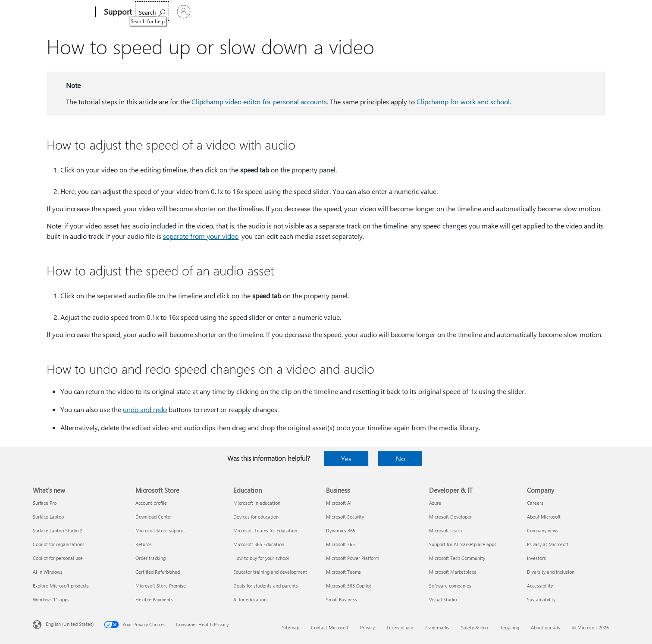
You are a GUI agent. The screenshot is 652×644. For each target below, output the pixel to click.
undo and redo (145, 409)
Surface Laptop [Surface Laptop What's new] (48, 517)
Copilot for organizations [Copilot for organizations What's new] (59, 544)
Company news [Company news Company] (543, 530)
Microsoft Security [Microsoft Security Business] (345, 517)
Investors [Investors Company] (536, 558)
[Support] (117, 12)
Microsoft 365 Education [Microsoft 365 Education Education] (259, 544)
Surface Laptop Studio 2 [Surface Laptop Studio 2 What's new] (58, 530)
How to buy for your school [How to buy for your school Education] (261, 558)
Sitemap (291, 627)
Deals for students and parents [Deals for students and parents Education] (266, 586)
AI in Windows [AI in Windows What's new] (48, 572)
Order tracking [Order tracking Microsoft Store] (150, 558)
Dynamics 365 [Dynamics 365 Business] (341, 530)
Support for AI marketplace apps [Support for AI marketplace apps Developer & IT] (463, 544)
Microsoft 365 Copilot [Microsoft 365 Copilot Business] (349, 586)
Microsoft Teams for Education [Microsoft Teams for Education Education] (265, 530)
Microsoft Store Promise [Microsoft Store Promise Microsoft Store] (161, 586)
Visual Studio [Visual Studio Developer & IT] (443, 599)
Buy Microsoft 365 (410, 12)
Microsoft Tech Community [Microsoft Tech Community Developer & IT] (457, 558)
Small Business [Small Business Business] (342, 599)
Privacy (367, 627)
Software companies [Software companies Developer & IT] (450, 586)
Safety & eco (474, 627)
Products (221, 12)
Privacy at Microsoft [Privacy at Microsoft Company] (548, 544)
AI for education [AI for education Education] (250, 599)
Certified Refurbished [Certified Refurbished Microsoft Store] (158, 572)
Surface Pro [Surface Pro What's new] (45, 503)
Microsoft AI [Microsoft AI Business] (339, 503)
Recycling (509, 627)
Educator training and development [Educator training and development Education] (270, 572)
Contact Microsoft (330, 627)
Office (191, 12)
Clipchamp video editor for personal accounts (259, 102)
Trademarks (437, 627)
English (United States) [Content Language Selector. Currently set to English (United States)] (70, 624)
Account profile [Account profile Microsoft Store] (151, 503)
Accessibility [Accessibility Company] (540, 586)
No (400, 458)
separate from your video (201, 236)
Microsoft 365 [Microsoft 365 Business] (340, 544)
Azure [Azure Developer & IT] (435, 503)
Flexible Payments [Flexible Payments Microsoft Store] (154, 599)
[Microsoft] (62, 12)
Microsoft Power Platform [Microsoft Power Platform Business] (353, 558)
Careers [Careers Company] (535, 503)
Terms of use (400, 627)
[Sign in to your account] (597, 12)
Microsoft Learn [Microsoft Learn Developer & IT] (445, 530)
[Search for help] (553, 11)
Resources (355, 12)
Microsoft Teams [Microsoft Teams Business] (343, 572)
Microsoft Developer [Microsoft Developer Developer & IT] (450, 517)
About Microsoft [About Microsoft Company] (544, 517)
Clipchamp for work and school (463, 102)
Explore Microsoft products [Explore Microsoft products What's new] (61, 586)
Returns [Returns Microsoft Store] (144, 544)
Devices (257, 12)
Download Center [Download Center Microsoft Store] (154, 517)
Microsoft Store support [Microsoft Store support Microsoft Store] (160, 530)
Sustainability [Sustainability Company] (541, 599)
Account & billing (305, 12)
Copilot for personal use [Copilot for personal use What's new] (58, 558)
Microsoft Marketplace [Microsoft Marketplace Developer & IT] (453, 572)
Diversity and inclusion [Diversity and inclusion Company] (551, 572)
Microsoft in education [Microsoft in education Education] (257, 503)
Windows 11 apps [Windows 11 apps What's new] (51, 599)
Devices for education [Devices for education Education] (256, 517)
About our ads (545, 627)
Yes (346, 458)
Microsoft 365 (157, 12)
